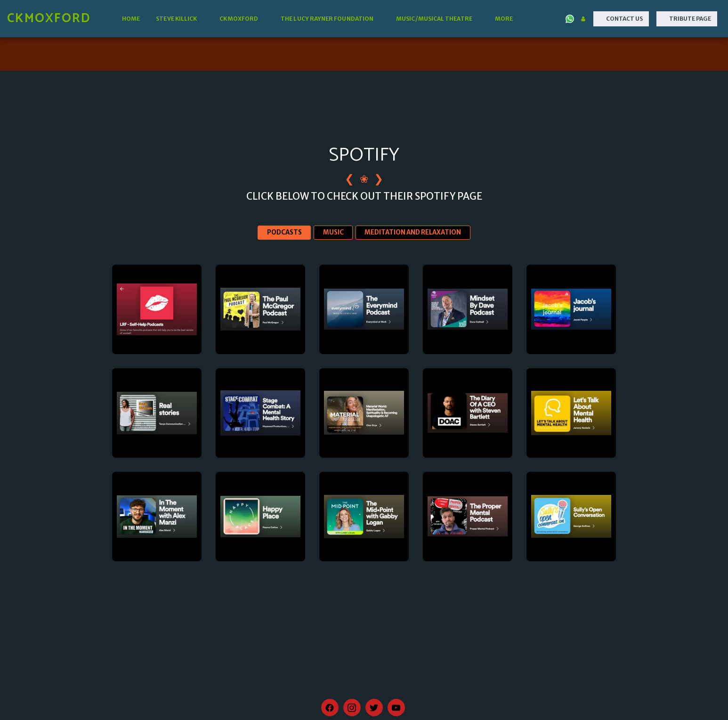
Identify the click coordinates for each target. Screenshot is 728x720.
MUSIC (333, 232)
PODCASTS (284, 232)
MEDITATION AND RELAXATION (413, 232)
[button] (180, 19)
